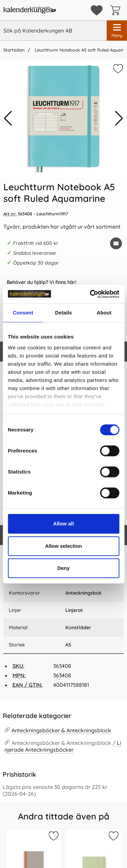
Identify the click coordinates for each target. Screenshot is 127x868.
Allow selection (63, 546)
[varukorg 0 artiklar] (117, 10)
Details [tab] (64, 313)
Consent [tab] (23, 313)
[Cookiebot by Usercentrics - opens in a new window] (90, 294)
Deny (63, 568)
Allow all (63, 524)
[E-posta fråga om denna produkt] (116, 243)
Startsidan (14, 50)
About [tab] (104, 313)
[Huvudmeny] (117, 31)
